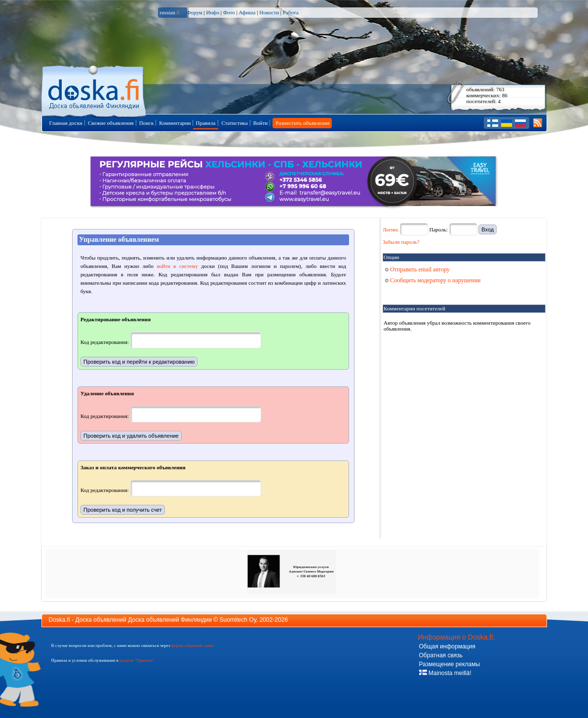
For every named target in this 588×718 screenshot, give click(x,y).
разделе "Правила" (137, 660)
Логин (390, 229)
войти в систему (177, 266)
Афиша (247, 12)
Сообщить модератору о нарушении (433, 280)
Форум (195, 12)
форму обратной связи (192, 645)
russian (170, 12)
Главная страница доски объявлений (95, 90)
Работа (291, 12)
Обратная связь (441, 655)
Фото (229, 12)
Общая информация (447, 646)
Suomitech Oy (238, 620)
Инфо (212, 12)
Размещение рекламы (450, 664)
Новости (269, 12)
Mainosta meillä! (445, 673)
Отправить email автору (417, 269)
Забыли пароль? (401, 242)
